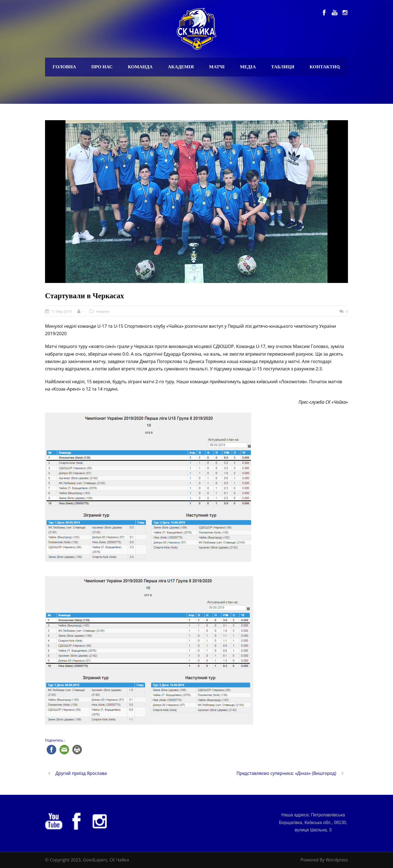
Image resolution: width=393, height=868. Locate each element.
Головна (64, 67)
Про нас (102, 67)
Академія (181, 67)
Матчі (217, 67)
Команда (140, 67)
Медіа (248, 67)
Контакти (323, 67)
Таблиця (283, 67)
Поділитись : (55, 740)
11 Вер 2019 (62, 311)
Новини (103, 311)
